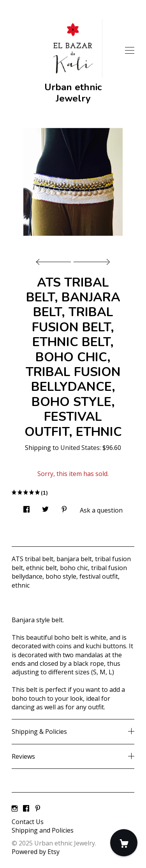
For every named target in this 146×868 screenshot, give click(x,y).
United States (80, 448)
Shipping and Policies (43, 830)
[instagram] (15, 808)
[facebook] (26, 808)
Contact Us (28, 822)
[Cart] (124, 843)
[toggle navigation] (130, 51)
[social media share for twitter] (45, 507)
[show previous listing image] (55, 260)
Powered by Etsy (36, 852)
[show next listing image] (91, 260)
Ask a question (101, 510)
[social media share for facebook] (26, 507)
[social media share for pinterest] (64, 507)
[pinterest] (38, 808)
